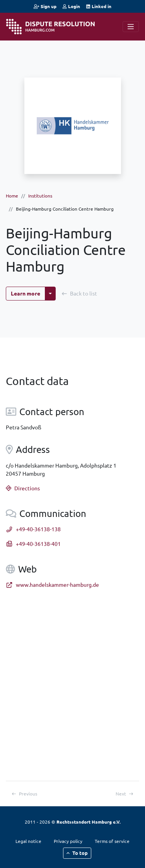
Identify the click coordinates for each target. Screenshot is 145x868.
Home (12, 196)
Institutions (40, 196)
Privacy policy (68, 841)
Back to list (79, 293)
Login (71, 6)
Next (124, 794)
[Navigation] (131, 27)
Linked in (99, 6)
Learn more (26, 293)
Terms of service (112, 841)
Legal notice (28, 841)
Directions (23, 488)
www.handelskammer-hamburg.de (52, 584)
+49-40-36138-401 (33, 544)
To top (77, 853)
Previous (25, 794)
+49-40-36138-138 (33, 529)
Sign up (45, 6)
